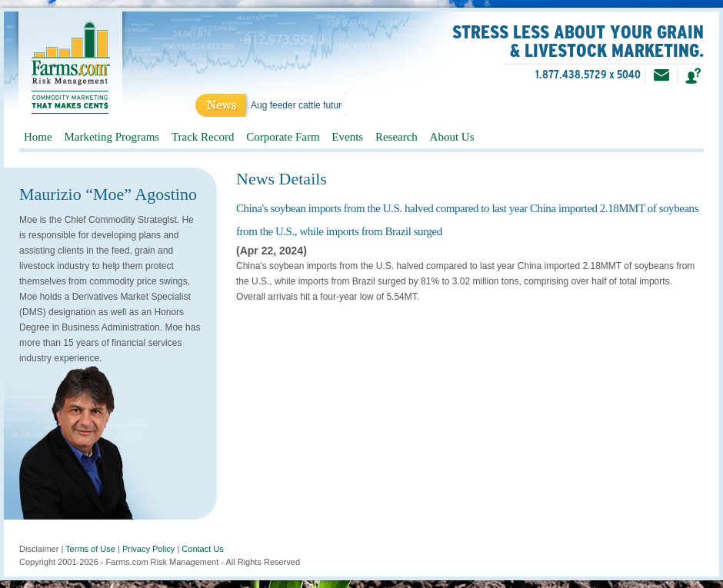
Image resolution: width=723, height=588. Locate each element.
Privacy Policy (148, 549)
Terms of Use (90, 549)
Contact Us (202, 549)
